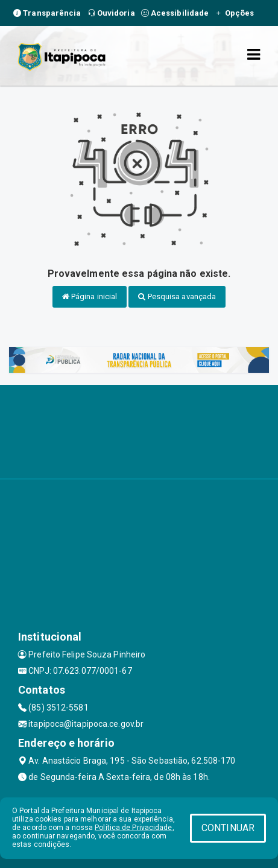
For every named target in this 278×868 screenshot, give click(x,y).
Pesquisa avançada (177, 296)
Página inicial (90, 296)
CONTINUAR (228, 828)
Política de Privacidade (133, 828)
